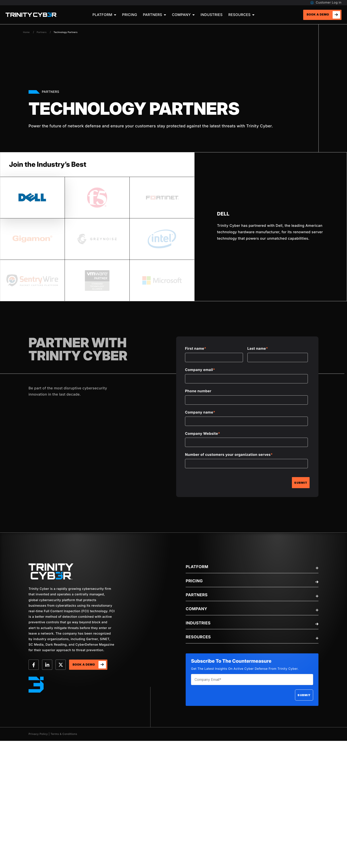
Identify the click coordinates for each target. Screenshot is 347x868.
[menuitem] (104, 15)
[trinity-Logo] (51, 571)
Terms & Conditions (64, 734)
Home (26, 32)
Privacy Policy (38, 734)
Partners (42, 32)
